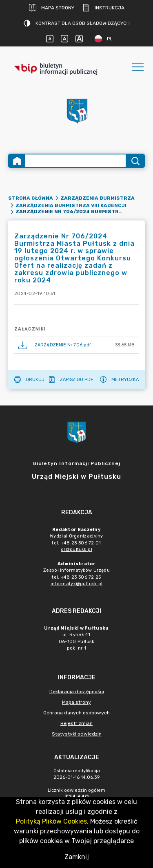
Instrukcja (103, 8)
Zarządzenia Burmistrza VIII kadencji (71, 205)
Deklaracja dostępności (77, 692)
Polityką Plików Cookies (51, 821)
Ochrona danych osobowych (76, 713)
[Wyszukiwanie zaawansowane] (75, 161)
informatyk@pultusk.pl (76, 584)
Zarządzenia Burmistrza (98, 198)
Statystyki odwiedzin (77, 734)
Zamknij (77, 857)
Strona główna (31, 198)
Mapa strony (52, 8)
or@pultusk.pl (76, 550)
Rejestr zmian (76, 723)
